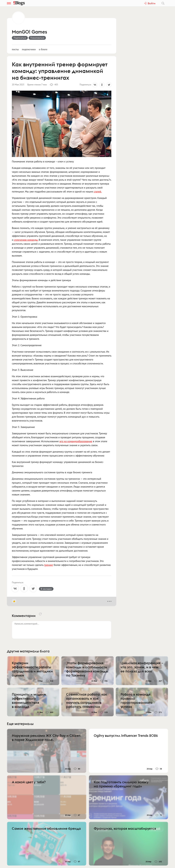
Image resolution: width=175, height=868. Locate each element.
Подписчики (29, 49)
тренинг (49, 565)
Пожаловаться (37, 38)
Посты (15, 49)
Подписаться (20, 38)
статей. (98, 191)
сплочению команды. (26, 240)
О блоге (43, 49)
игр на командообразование (76, 441)
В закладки (46, 589)
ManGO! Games (29, 32)
